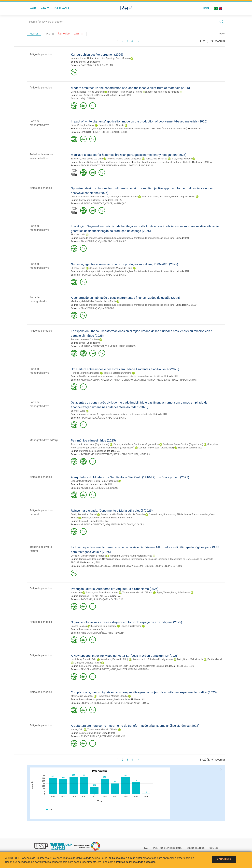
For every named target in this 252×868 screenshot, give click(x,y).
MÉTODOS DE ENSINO (152, 566)
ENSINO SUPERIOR (174, 566)
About (45, 8)
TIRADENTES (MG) (188, 380)
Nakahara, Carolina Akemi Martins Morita (131, 556)
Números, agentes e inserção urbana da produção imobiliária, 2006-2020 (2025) (124, 264)
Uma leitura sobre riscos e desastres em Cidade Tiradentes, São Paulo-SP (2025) (125, 369)
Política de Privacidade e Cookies (136, 862)
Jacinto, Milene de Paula (120, 268)
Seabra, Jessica (79, 626)
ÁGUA (113, 669)
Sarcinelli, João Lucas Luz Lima (87, 159)
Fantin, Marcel (215, 659)
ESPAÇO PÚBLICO (90, 736)
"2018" (79, 34)
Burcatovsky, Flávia (173, 514)
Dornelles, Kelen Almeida (111, 125)
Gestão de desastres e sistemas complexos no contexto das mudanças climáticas (121, 376)
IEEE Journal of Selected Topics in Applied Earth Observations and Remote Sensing (121, 666)
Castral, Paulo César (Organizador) (156, 448)
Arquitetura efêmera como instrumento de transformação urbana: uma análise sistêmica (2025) (135, 726)
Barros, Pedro (125, 518)
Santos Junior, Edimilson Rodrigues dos (153, 659)
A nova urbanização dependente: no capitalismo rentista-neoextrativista (116, 414)
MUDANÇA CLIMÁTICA (93, 204)
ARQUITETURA (88, 99)
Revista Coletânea (88, 484)
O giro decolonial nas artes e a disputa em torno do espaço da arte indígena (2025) (126, 622)
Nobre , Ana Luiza (96, 58)
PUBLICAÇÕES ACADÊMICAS (109, 599)
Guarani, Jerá (156, 514)
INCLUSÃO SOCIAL (91, 566)
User (206, 8)
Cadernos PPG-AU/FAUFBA (93, 596)
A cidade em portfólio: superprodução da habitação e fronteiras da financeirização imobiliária (127, 238)
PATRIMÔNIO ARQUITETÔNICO (97, 454)
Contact (215, 848)
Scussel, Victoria (98, 268)
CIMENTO (86, 132)
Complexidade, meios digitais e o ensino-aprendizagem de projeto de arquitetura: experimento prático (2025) (144, 692)
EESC (115, 200)
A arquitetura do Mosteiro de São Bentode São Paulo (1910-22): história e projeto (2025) (130, 477)
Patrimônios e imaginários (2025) (93, 440)
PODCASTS (87, 599)
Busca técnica (196, 848)
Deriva (82, 62)
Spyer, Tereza (163, 593)
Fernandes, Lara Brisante (104, 626)
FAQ (146, 848)
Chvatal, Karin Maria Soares (124, 197)
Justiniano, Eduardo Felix (84, 659)
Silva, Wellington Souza (83, 125)
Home (33, 8)
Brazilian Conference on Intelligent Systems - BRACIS (164, 162)
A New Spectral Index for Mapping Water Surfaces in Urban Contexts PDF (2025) (125, 656)
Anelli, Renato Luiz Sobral (84, 514)
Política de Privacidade (168, 848)
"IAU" (50, 34)
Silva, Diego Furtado (182, 159)
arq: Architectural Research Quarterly (98, 95)
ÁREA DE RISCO (169, 380)
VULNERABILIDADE (115, 346)
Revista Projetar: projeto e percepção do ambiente (105, 699)
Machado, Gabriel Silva (82, 301)
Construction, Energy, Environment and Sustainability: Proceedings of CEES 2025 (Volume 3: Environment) (133, 129)
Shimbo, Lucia (78, 235)
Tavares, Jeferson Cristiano (85, 340)
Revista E (84, 521)
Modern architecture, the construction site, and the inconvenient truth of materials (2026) (130, 88)
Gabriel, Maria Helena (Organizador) (116, 448)
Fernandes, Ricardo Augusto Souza (177, 197)
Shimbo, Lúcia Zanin (105, 301)
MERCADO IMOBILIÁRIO (114, 241)
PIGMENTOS (98, 132)
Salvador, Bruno (109, 518)
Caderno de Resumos (90, 559)
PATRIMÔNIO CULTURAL (126, 454)
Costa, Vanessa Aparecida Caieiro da (90, 197)
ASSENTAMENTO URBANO (119, 380)
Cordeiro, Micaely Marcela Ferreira (88, 556)
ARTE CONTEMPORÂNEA (94, 633)
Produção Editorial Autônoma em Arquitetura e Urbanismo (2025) (115, 589)
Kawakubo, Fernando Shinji (114, 659)
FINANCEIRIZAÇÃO (91, 241)
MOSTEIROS (87, 488)
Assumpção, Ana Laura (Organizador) (90, 444)
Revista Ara (85, 629)
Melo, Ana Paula (150, 197)
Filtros (34, 34)
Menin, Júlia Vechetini (82, 696)
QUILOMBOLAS (105, 65)
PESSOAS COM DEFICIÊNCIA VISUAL (120, 566)
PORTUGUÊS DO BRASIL (141, 166)
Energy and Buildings (90, 200)
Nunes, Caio (77, 730)
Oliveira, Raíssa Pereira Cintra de (87, 92)
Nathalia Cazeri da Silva (190, 448)
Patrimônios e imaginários (92, 451)
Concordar (224, 859)
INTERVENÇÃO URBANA (113, 736)
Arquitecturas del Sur (90, 733)
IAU (98, 62)
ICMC (206, 162)
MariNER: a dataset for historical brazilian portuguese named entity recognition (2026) (129, 155)
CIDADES (131, 346)
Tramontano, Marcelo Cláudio (137, 593)
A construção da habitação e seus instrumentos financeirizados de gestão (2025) (125, 298)
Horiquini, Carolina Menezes (85, 373)
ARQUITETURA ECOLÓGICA (119, 525)
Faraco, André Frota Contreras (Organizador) (136, 444)
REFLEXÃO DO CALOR (117, 132)
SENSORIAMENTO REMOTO (95, 669)
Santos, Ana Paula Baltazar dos (102, 593)
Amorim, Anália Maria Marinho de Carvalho (123, 514)
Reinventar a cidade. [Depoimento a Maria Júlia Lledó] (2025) (112, 511)
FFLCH (179, 666)
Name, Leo (76, 593)
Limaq (82, 343)
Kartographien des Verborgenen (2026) (97, 55)
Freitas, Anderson (91, 518)
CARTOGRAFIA (88, 65)
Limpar (221, 33)
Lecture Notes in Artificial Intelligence (98, 162)
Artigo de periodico (41, 54)
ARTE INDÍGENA (116, 633)
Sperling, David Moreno (118, 58)
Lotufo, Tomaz (191, 514)
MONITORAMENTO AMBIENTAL (134, 669)
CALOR (109, 204)
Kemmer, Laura (78, 58)
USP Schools (61, 8)
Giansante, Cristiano (81, 481)
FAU (107, 521)
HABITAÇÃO (120, 204)
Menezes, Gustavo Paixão (88, 663)
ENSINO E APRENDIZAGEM (95, 703)
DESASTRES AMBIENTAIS (147, 380)
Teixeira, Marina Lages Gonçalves (124, 159)
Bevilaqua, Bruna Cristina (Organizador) (183, 444)
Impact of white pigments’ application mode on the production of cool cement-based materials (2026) (139, 121)
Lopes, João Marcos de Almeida (163, 92)
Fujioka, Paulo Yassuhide (105, 481)
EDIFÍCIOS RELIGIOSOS (106, 488)
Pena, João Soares (181, 593)
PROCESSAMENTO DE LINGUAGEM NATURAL (104, 166)
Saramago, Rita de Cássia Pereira (125, 92)
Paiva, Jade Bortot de (156, 159)
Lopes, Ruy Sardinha (131, 626)
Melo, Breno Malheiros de (190, 659)
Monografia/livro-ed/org (44, 440)
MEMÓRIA (145, 454)
